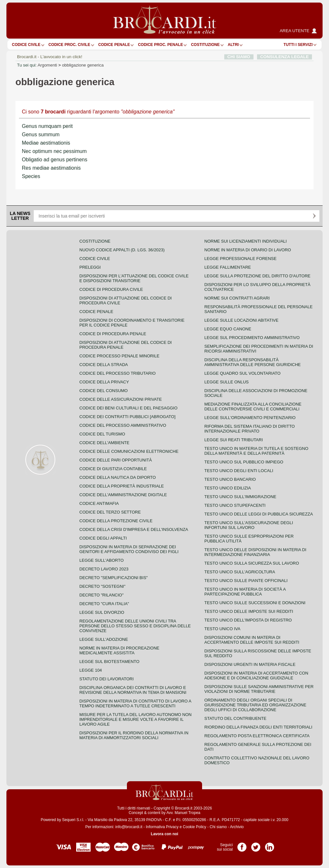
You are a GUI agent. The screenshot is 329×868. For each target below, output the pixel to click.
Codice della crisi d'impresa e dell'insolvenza (134, 529)
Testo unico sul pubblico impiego (244, 462)
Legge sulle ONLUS (227, 382)
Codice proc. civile (69, 45)
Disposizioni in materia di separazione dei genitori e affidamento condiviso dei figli (129, 549)
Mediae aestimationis (46, 143)
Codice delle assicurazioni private (121, 399)
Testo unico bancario (230, 479)
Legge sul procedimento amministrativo (252, 338)
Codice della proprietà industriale (122, 486)
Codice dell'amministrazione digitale (123, 495)
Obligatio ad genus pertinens (55, 160)
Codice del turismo (102, 434)
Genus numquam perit (47, 126)
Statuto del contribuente (235, 718)
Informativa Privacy (162, 827)
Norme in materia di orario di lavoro (248, 250)
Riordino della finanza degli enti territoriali (258, 727)
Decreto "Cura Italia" (104, 604)
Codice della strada (104, 365)
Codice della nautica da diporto (118, 477)
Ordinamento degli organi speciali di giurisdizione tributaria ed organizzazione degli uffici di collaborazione (255, 705)
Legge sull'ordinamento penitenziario (250, 418)
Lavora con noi (164, 834)
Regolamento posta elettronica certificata (257, 736)
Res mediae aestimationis (51, 168)
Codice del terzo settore (110, 512)
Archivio (237, 827)
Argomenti (47, 65)
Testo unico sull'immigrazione (240, 497)
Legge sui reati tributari (234, 440)
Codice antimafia (99, 503)
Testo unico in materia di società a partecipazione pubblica (245, 592)
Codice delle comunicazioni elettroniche (129, 451)
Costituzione (205, 45)
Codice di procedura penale (113, 334)
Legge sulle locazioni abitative (241, 320)
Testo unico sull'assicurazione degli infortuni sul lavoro (249, 525)
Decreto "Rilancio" (102, 595)
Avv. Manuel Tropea (183, 813)
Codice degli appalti (103, 538)
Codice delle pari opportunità (116, 460)
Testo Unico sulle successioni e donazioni (255, 603)
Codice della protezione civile (116, 521)
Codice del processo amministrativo (123, 425)
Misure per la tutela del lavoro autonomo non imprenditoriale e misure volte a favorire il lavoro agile (135, 719)
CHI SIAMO (239, 57)
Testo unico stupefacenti (235, 505)
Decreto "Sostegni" (102, 586)
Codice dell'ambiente (104, 443)
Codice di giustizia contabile (113, 469)
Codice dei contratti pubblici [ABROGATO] (127, 417)
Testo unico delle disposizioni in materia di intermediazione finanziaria (255, 552)
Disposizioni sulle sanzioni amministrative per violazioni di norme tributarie (259, 689)
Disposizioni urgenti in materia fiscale (250, 664)
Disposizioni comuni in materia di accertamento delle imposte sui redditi (252, 640)
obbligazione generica (83, 65)
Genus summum (41, 134)
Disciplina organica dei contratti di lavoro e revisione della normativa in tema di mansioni (133, 690)
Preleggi (90, 267)
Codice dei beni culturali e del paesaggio (128, 408)
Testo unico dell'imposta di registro (248, 620)
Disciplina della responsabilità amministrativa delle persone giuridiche (253, 362)
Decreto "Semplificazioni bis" (114, 578)
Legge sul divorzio (102, 612)
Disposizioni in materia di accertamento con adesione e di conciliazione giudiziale (256, 676)
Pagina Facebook (242, 845)
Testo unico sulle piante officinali (246, 581)
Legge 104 (91, 670)
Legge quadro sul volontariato (242, 373)
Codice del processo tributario (117, 373)
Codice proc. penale (160, 45)
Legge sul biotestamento (109, 662)
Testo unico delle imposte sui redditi (249, 611)
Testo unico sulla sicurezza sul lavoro (252, 563)
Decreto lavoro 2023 (104, 569)
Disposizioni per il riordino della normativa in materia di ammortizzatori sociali (134, 735)
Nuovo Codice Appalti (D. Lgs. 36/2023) (122, 250)
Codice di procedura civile (111, 289)
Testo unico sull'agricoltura (240, 572)
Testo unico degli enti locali (239, 471)
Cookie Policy (195, 827)
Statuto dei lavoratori (107, 679)
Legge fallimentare (228, 267)
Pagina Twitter (256, 845)
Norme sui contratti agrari (237, 298)
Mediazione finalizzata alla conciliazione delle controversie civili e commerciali (253, 407)
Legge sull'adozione (104, 639)
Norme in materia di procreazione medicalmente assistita (119, 650)
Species (31, 176)
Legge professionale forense (240, 259)
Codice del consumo (103, 391)
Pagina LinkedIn (270, 845)
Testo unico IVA (222, 629)
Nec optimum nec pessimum (54, 151)
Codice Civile (26, 45)
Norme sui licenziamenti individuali (245, 241)
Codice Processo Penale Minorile (119, 356)
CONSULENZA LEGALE (285, 57)
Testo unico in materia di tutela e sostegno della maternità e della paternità (256, 451)
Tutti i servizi (298, 45)
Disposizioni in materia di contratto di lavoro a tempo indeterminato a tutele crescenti (135, 703)
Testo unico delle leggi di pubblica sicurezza (259, 514)
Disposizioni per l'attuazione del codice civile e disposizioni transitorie (134, 278)
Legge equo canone (228, 329)
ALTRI (233, 45)
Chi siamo (218, 827)
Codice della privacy (104, 382)
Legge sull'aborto (102, 560)
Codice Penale (114, 45)
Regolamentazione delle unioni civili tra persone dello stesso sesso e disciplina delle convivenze (135, 626)
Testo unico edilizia (228, 488)
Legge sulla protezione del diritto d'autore (257, 276)
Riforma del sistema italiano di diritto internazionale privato (249, 429)
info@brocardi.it (129, 827)
